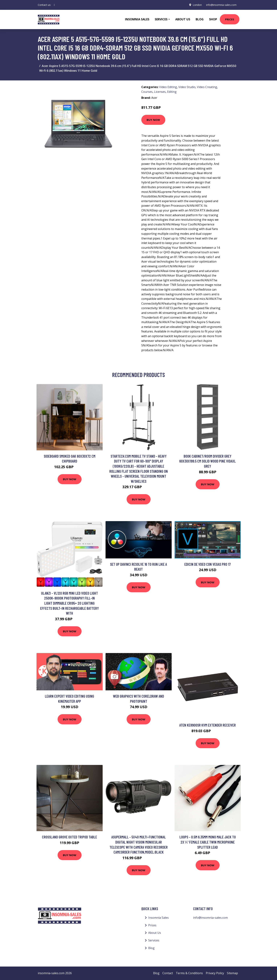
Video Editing (168, 87)
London (197, 5)
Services (154, 940)
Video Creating (207, 87)
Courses (147, 92)
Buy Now (153, 120)
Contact (168, 973)
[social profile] (54, 5)
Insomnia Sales (137, 19)
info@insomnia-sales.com (221, 5)
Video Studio (187, 87)
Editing (172, 92)
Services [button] (161, 19)
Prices (230, 19)
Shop (213, 19)
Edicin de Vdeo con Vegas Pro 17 (208, 564)
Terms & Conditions (189, 973)
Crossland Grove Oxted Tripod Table (69, 837)
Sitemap (232, 973)
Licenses (160, 92)
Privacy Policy (215, 973)
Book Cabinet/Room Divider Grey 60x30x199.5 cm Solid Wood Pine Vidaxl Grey (208, 461)
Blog (200, 19)
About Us (183, 19)
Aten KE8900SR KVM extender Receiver (208, 725)
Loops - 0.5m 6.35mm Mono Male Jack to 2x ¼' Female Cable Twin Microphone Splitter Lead (208, 842)
